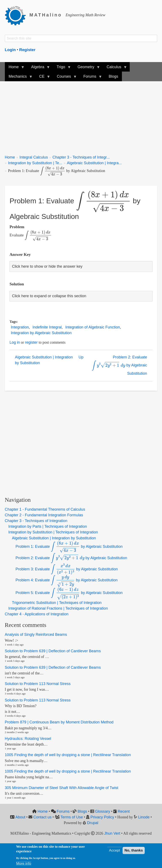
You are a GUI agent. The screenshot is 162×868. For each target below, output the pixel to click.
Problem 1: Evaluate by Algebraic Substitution (69, 547)
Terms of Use (72, 817)
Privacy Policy (102, 817)
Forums (63, 811)
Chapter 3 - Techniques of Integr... (81, 157)
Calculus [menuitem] (115, 68)
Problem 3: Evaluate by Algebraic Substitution (67, 569)
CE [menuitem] (43, 78)
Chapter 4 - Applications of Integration (37, 614)
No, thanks (134, 850)
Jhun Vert (112, 833)
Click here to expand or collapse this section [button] (49, 296)
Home (10, 157)
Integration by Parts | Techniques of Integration (48, 526)
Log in (15, 342)
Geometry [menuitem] (87, 68)
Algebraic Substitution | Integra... (94, 163)
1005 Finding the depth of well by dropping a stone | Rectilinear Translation (68, 755)
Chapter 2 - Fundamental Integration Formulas (44, 515)
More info (24, 863)
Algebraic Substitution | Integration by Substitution (44, 360)
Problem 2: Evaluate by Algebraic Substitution (119, 365)
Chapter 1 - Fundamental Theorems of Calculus (45, 509)
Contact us (42, 817)
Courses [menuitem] (65, 78)
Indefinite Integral (47, 327)
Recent (124, 811)
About (20, 817)
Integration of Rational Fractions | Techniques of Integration (58, 608)
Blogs (82, 811)
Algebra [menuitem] (38, 68)
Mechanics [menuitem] (19, 78)
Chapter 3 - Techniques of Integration (36, 521)
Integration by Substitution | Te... (35, 163)
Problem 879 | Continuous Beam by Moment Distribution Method (59, 722)
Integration (20, 327)
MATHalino (46, 15)
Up (81, 357)
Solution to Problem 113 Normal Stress (38, 684)
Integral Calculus (34, 157)
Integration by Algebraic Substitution (41, 333)
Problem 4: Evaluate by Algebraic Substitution (67, 580)
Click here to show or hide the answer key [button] (47, 266)
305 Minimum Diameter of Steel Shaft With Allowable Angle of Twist (62, 788)
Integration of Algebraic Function (93, 327)
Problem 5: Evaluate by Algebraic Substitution (69, 593)
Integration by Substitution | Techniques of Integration (53, 532)
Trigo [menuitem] (62, 68)
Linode (144, 817)
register (31, 342)
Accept (115, 850)
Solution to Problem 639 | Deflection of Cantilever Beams (53, 651)
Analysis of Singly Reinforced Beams (36, 635)
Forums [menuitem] (91, 78)
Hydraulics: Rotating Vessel (28, 739)
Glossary (103, 811)
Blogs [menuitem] (113, 76)
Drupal (93, 823)
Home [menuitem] (15, 68)
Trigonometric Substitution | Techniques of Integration (57, 603)
